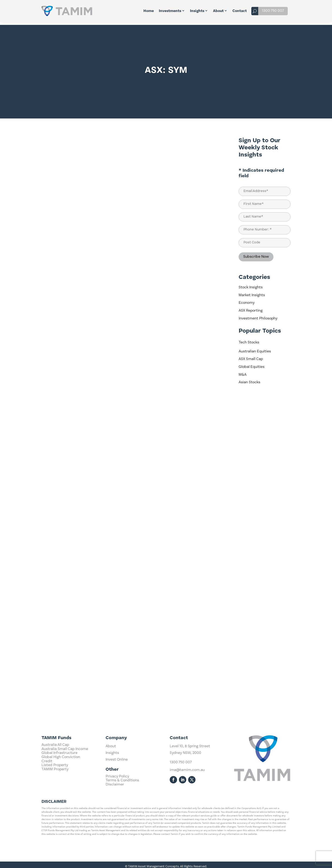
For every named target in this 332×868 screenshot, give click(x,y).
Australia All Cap (55, 766)
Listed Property (55, 786)
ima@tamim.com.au (187, 792)
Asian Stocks (249, 380)
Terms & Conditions (122, 788)
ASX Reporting (251, 308)
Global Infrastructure (59, 774)
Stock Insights (251, 285)
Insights (197, 11)
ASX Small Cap (251, 356)
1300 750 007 (273, 11)
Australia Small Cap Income (65, 770)
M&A (243, 372)
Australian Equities (255, 349)
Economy (247, 300)
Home (149, 11)
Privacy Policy (117, 784)
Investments (170, 11)
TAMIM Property (55, 790)
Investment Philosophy (258, 316)
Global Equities (252, 364)
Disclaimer (115, 792)
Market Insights (252, 292)
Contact (240, 11)
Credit (47, 782)
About (218, 11)
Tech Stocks (249, 340)
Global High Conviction (61, 778)
